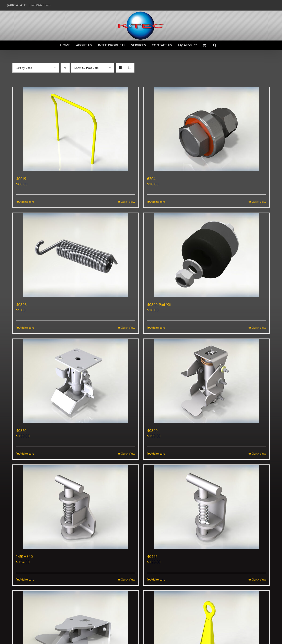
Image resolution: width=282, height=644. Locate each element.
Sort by (24, 68)
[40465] (206, 507)
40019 (21, 178)
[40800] (206, 381)
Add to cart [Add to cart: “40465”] (157, 580)
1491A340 (24, 556)
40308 (21, 304)
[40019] (76, 129)
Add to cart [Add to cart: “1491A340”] (27, 580)
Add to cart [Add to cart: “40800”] (157, 454)
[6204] (206, 129)
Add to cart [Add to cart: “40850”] (27, 454)
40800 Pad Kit (159, 304)
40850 (21, 430)
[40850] (76, 381)
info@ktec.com (41, 5)
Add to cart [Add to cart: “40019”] (27, 202)
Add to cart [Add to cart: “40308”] (27, 328)
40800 (152, 430)
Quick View (128, 202)
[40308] (76, 255)
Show (86, 68)
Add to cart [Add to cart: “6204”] (157, 202)
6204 (151, 178)
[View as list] (130, 68)
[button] (215, 45)
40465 (152, 556)
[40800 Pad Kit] (206, 255)
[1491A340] (76, 507)
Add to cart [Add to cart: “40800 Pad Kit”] (157, 328)
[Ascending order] (65, 68)
